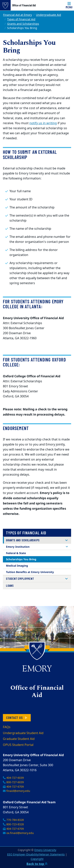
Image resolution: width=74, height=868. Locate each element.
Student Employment (20, 579)
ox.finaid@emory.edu (18, 833)
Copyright (37, 859)
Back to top (37, 864)
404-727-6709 (13, 787)
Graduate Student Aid (19, 739)
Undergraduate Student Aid (23, 733)
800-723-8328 (13, 824)
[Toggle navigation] (69, 5)
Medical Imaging (17, 566)
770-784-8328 (13, 820)
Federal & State (16, 553)
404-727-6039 (13, 778)
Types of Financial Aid (21, 19)
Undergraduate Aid (48, 15)
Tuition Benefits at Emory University (30, 572)
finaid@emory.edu (17, 791)
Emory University (45, 850)
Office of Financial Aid (24, 5)
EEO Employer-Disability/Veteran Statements (36, 855)
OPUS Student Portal (18, 745)
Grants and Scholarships (23, 24)
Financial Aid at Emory (17, 15)
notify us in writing (43, 123)
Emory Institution (18, 547)
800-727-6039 (13, 782)
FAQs (7, 727)
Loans (10, 585)
